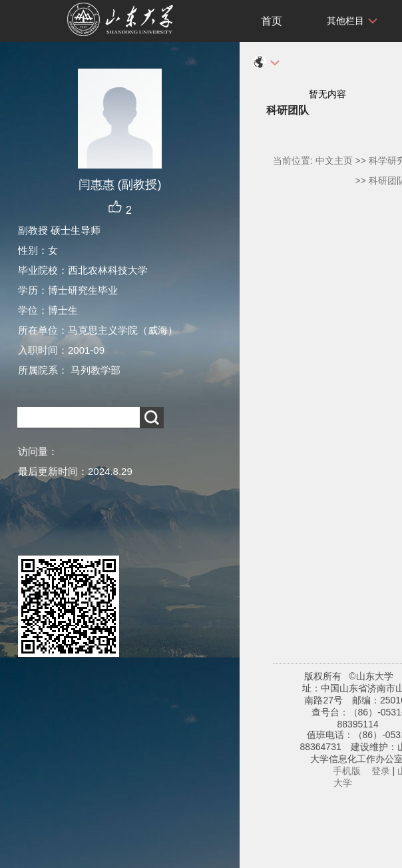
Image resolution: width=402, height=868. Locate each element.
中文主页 (334, 161)
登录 (381, 771)
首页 (272, 21)
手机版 (347, 771)
